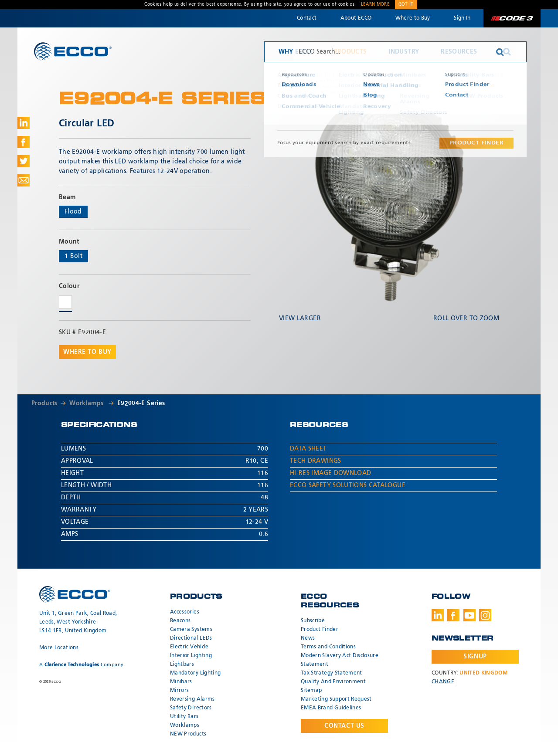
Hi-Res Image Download (330, 473)
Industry (404, 52)
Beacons (180, 621)
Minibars (181, 682)
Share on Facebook (24, 142)
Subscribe (313, 621)
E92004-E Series (141, 403)
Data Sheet (308, 449)
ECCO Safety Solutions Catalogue (348, 485)
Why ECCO (295, 52)
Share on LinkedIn (24, 123)
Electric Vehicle (189, 647)
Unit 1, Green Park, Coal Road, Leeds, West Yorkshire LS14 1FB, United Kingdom (78, 622)
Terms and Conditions (328, 647)
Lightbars (182, 664)
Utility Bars (184, 717)
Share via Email (24, 180)
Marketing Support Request (336, 699)
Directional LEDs (191, 638)
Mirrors (179, 691)
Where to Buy (413, 18)
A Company (81, 665)
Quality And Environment (333, 682)
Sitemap (311, 691)
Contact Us (344, 726)
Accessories (185, 612)
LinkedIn (438, 615)
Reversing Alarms (192, 699)
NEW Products (188, 734)
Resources (459, 52)
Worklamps (87, 403)
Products (350, 52)
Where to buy (87, 352)
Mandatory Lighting (195, 673)
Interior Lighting (191, 656)
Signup (475, 657)
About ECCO (356, 18)
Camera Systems (191, 630)
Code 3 (512, 18)
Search (507, 52)
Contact (307, 18)
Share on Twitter (24, 161)
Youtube (470, 615)
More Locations (59, 648)
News (308, 638)
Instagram (485, 615)
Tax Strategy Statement (332, 673)
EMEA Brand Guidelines (331, 708)
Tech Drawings (316, 461)
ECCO (73, 51)
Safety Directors (191, 708)
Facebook (453, 615)
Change (443, 682)
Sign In (462, 18)
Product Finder (320, 630)
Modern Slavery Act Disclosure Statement (340, 660)
